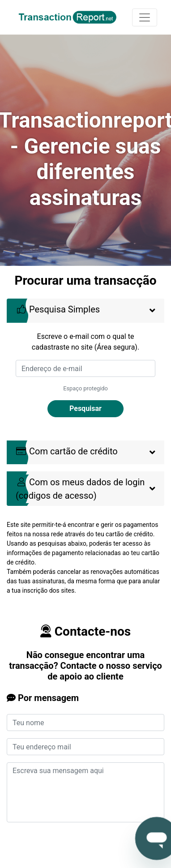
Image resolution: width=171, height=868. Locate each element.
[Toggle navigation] (145, 17)
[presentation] (75, 847)
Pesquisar (85, 408)
